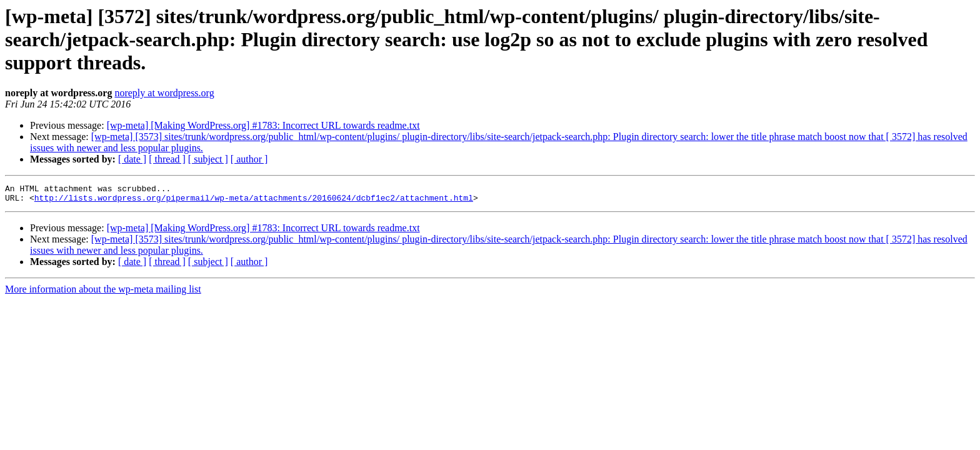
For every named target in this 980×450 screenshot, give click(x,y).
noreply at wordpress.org (164, 93)
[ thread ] (167, 159)
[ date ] (132, 159)
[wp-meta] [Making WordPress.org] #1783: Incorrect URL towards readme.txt (263, 125)
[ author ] (249, 159)
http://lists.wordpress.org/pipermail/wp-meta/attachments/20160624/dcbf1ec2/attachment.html (254, 201)
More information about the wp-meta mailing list (103, 293)
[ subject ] (208, 159)
